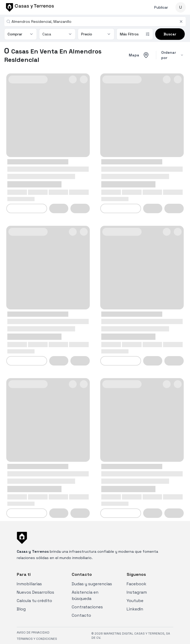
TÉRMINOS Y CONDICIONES (37, 639)
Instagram (137, 592)
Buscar (170, 34)
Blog (21, 609)
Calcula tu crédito (34, 601)
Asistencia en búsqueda (85, 595)
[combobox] (94, 22)
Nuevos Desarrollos (35, 592)
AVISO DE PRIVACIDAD (33, 632)
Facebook (136, 584)
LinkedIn (135, 609)
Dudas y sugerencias (92, 584)
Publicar (161, 7)
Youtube (135, 601)
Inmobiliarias (29, 584)
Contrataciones (87, 607)
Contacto (81, 615)
